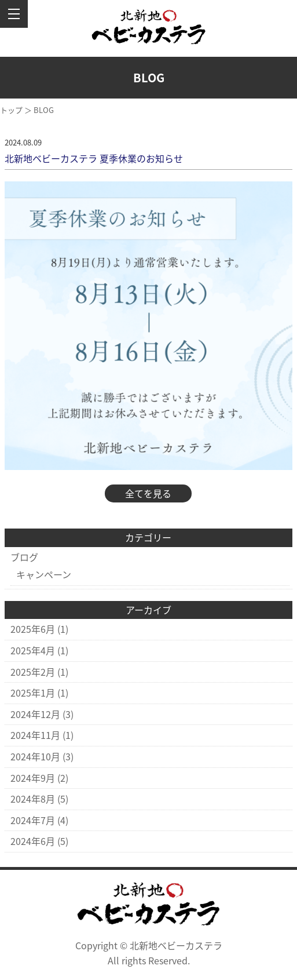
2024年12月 (35, 714)
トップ (11, 110)
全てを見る (148, 493)
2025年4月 (33, 650)
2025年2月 (33, 672)
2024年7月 (33, 820)
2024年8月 (33, 799)
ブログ (24, 557)
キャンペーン (44, 574)
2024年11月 (35, 735)
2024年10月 (35, 756)
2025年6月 (33, 629)
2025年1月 (33, 693)
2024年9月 (33, 778)
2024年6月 (33, 841)
